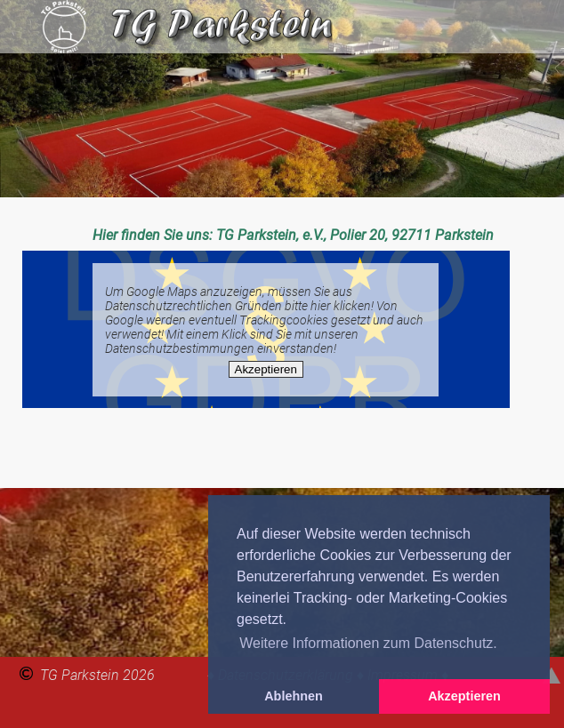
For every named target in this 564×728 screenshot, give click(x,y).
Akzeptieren (266, 369)
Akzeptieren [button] (464, 696)
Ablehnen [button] (294, 696)
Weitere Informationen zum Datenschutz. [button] (368, 643)
